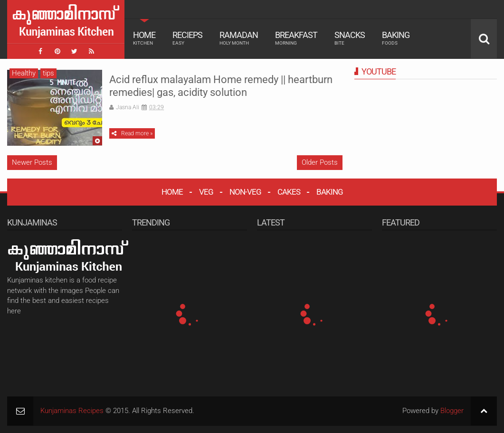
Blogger (452, 411)
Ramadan (239, 38)
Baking (396, 38)
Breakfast (296, 38)
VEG (206, 192)
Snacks (350, 38)
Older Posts (320, 162)
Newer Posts (32, 162)
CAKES (289, 192)
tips (48, 73)
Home (144, 38)
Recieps (187, 38)
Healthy (24, 73)
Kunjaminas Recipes (72, 411)
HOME (172, 192)
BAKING (330, 192)
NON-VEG (245, 192)
